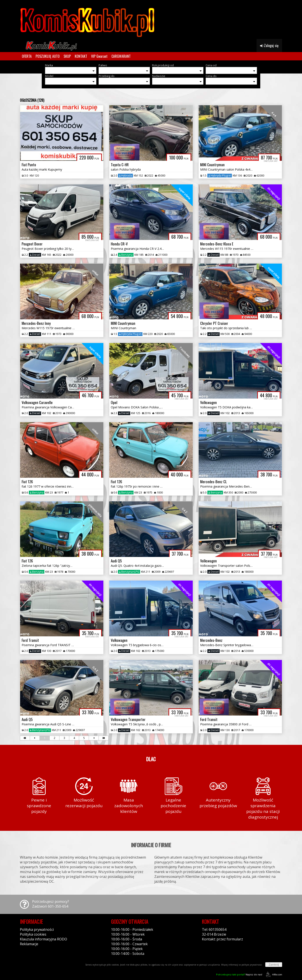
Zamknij (274, 965)
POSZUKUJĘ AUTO (48, 56)
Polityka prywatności (37, 929)
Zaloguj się (269, 45)
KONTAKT (81, 56)
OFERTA (27, 56)
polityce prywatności (252, 965)
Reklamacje (29, 944)
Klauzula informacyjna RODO (43, 939)
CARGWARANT (121, 56)
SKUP (67, 56)
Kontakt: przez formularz (222, 939)
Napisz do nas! (239, 974)
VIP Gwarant (99, 56)
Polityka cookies (33, 934)
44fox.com (273, 974)
